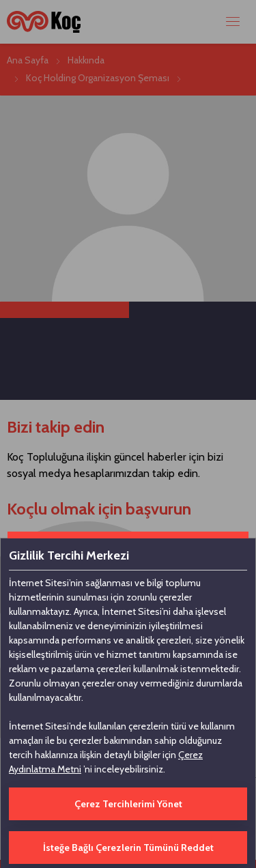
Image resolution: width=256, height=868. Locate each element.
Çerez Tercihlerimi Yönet (128, 804)
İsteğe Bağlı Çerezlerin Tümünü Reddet (128, 848)
